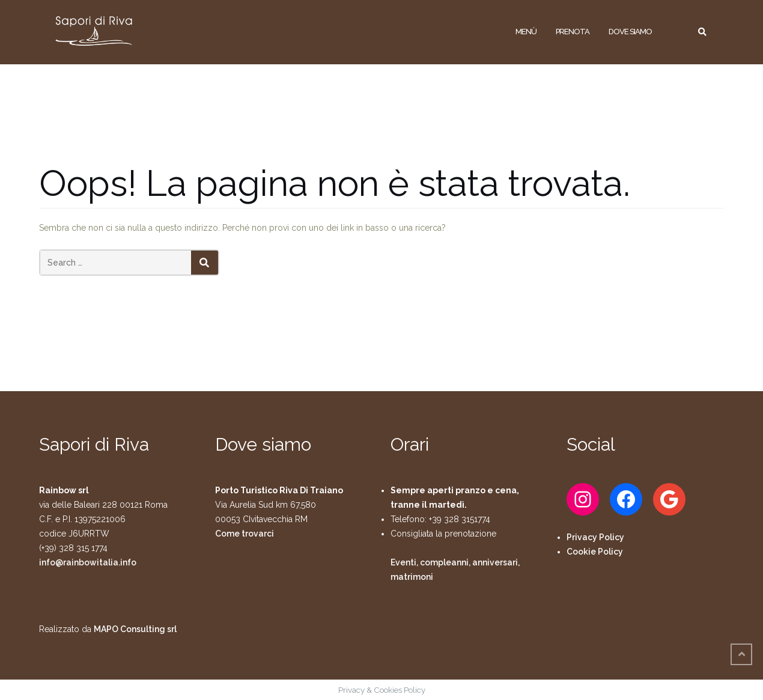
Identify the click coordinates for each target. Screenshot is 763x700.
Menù (526, 32)
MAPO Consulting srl (135, 629)
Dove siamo (630, 32)
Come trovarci (245, 534)
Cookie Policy (595, 552)
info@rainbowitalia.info (88, 562)
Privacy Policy (595, 537)
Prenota (573, 32)
